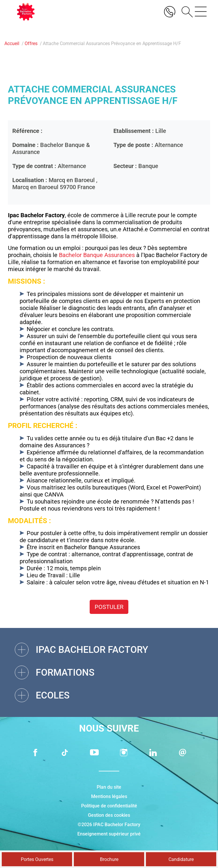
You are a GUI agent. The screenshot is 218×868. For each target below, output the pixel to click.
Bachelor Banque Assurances (97, 255)
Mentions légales (109, 796)
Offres (31, 43)
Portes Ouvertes (37, 859)
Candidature (181, 859)
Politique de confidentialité (109, 806)
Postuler (109, 607)
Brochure (109, 859)
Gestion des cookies (109, 815)
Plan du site (109, 787)
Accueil (12, 43)
